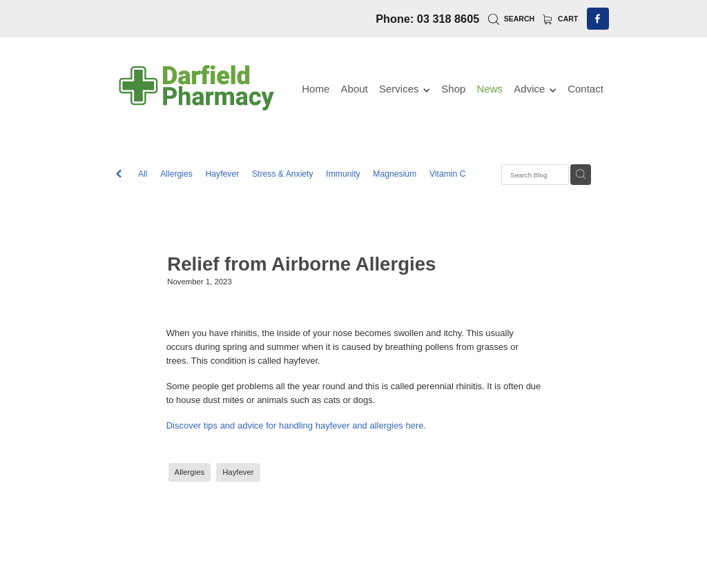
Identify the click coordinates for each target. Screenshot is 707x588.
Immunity (343, 174)
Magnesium (395, 174)
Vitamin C (448, 174)
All (143, 174)
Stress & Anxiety (283, 174)
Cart (561, 19)
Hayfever (223, 174)
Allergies (176, 174)
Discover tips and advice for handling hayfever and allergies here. (297, 425)
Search (511, 19)
